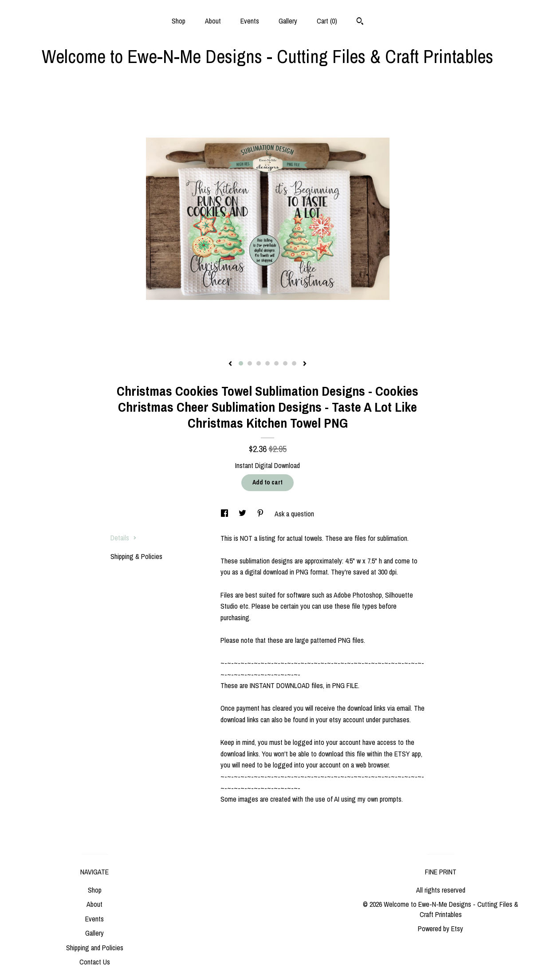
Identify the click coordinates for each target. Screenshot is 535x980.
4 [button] (267, 363)
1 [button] (241, 363)
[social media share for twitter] (243, 514)
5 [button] (276, 363)
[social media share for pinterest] (261, 514)
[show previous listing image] (230, 364)
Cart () (327, 21)
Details (124, 538)
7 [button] (294, 363)
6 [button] (285, 363)
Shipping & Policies (136, 556)
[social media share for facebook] (225, 514)
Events (250, 21)
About (213, 21)
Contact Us (95, 962)
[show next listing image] (305, 364)
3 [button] (259, 363)
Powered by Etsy (441, 929)
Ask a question (294, 514)
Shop (179, 21)
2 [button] (250, 363)
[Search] (360, 22)
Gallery (288, 21)
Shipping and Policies (95, 948)
